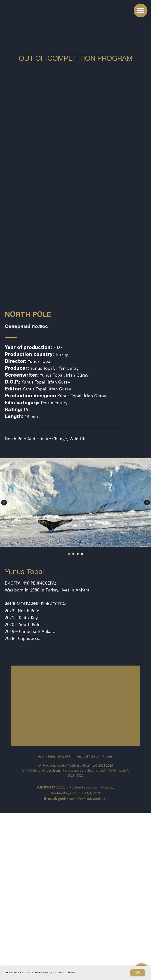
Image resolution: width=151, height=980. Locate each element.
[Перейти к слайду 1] (69, 554)
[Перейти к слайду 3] (78, 554)
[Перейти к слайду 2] (73, 554)
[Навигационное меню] (141, 10)
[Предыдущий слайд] (4, 503)
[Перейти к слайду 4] (82, 554)
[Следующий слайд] (147, 503)
